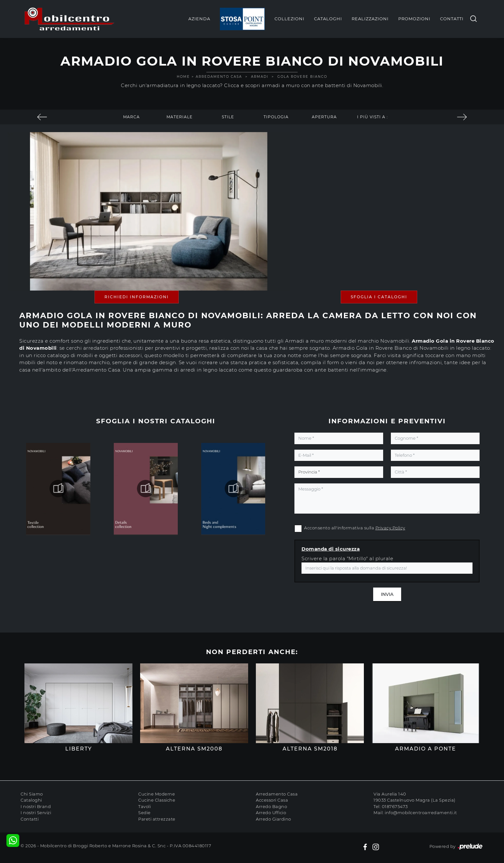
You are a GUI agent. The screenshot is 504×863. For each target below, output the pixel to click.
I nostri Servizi (36, 813)
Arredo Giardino (274, 819)
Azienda (199, 19)
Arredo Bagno (271, 806)
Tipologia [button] (276, 117)
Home (183, 77)
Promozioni (414, 19)
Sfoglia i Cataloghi (379, 297)
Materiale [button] (180, 117)
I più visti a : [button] (373, 117)
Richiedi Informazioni (137, 297)
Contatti (452, 19)
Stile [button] (228, 117)
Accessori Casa (272, 800)
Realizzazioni (370, 19)
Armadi (260, 77)
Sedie (144, 813)
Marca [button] (131, 117)
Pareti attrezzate (157, 819)
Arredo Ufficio (271, 813)
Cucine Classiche (157, 800)
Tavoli (144, 806)
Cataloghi (328, 19)
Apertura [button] (324, 117)
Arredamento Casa (219, 77)
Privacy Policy (390, 528)
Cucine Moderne (157, 794)
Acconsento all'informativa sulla (355, 528)
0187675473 (395, 806)
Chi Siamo (32, 794)
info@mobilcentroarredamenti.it (421, 813)
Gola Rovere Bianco (302, 77)
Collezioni (289, 19)
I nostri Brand (36, 806)
